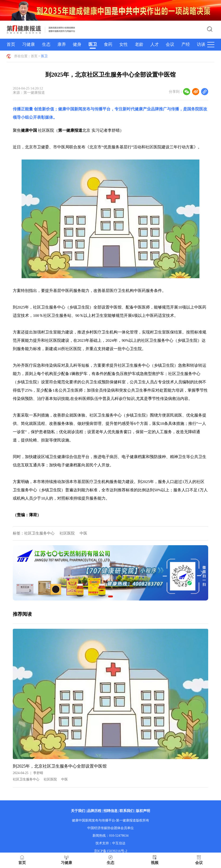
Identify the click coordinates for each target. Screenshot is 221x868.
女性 (124, 44)
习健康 (28, 44)
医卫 (93, 44)
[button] (110, 596)
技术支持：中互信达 (110, 843)
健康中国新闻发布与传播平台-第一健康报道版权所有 (111, 820)
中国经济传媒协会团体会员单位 (110, 828)
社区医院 (67, 533)
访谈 (201, 44)
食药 (108, 44)
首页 (11, 44)
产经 (186, 44)
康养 (62, 44)
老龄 (139, 44)
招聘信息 (110, 811)
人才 (155, 44)
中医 (83, 533)
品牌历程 (94, 811)
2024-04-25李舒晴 (28, 773)
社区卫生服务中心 (39, 533)
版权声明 (143, 811)
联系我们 (127, 811)
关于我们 (78, 811)
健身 (77, 44)
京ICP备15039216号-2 (111, 851)
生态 (46, 44)
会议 (170, 44)
